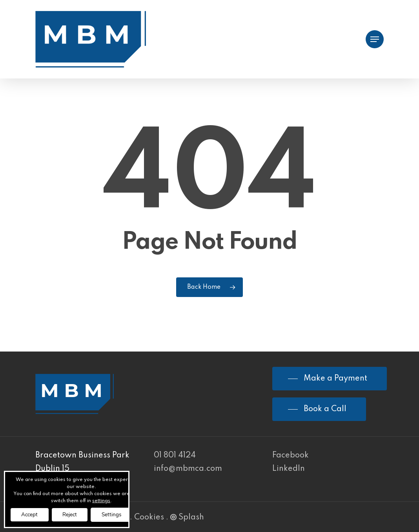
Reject (74, 514)
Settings (119, 514)
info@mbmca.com (188, 469)
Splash (187, 517)
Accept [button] (31, 514)
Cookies (149, 517)
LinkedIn (289, 469)
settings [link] (106, 500)
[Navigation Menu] (375, 39)
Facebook (291, 455)
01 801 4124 (175, 455)
